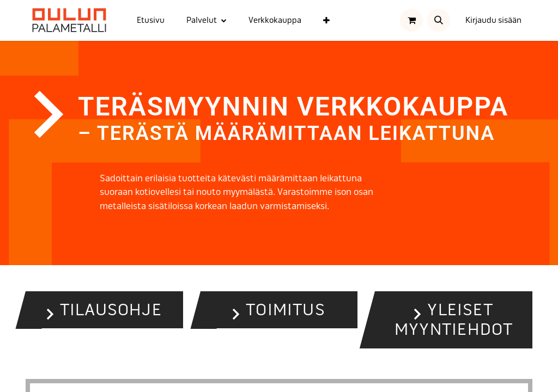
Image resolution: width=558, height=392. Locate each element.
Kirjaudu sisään (493, 20)
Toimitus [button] (286, 310)
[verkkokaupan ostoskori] (411, 20)
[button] (439, 20)
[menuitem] (151, 20)
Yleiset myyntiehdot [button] (454, 320)
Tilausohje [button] (111, 310)
